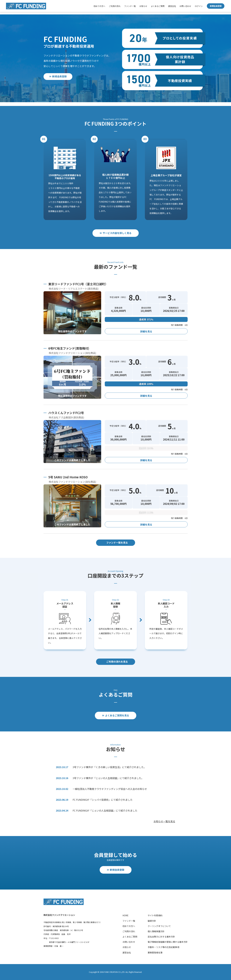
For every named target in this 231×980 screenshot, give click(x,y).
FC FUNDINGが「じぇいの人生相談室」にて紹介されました (105, 810)
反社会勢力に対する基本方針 (161, 937)
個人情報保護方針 (156, 931)
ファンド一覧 (130, 6)
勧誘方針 (152, 921)
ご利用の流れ (115, 6)
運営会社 (172, 6)
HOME (125, 915)
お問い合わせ (185, 6)
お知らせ (143, 6)
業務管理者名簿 (155, 952)
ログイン (199, 6)
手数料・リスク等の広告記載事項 (163, 947)
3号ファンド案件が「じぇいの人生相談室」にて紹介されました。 (108, 778)
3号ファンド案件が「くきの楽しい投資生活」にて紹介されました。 (109, 767)
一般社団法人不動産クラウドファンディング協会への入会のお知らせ (110, 789)
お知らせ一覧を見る (164, 821)
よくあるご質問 (158, 6)
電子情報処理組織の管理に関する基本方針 (168, 942)
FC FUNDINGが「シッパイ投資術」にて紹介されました (103, 800)
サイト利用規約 (155, 915)
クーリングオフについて (159, 926)
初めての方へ (99, 6)
